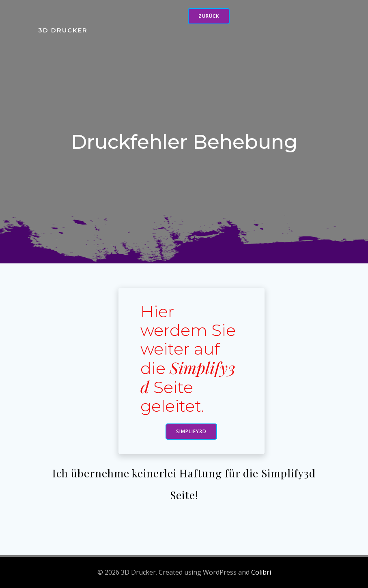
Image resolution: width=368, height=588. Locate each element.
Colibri (261, 572)
